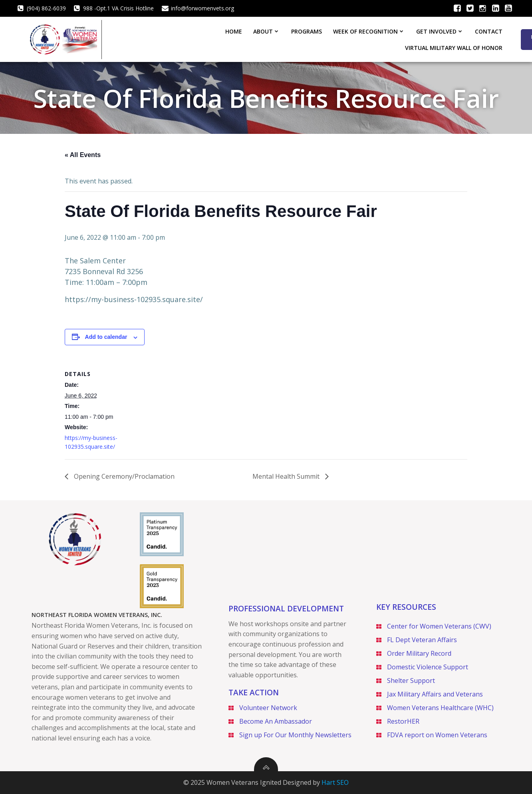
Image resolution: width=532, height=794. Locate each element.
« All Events (83, 154)
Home (127, 39)
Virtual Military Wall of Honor (455, 39)
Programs (199, 39)
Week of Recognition (262, 39)
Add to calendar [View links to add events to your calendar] (106, 336)
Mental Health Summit (287, 476)
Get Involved (333, 39)
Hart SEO (335, 782)
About (160, 39)
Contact (382, 39)
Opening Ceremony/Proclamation (123, 476)
